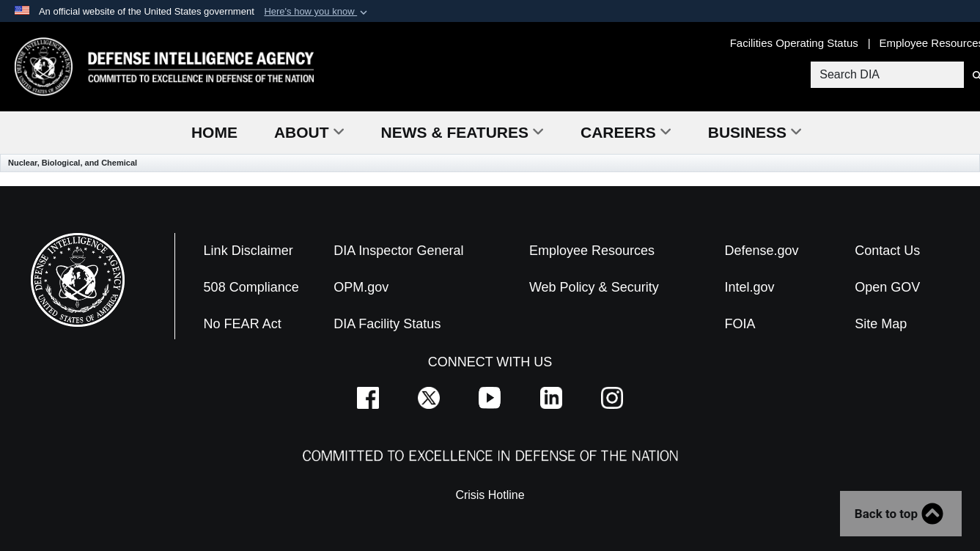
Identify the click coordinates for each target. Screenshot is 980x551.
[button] (317, 12)
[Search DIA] (886, 75)
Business (755, 132)
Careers (626, 132)
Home (214, 132)
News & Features (463, 132)
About (309, 132)
